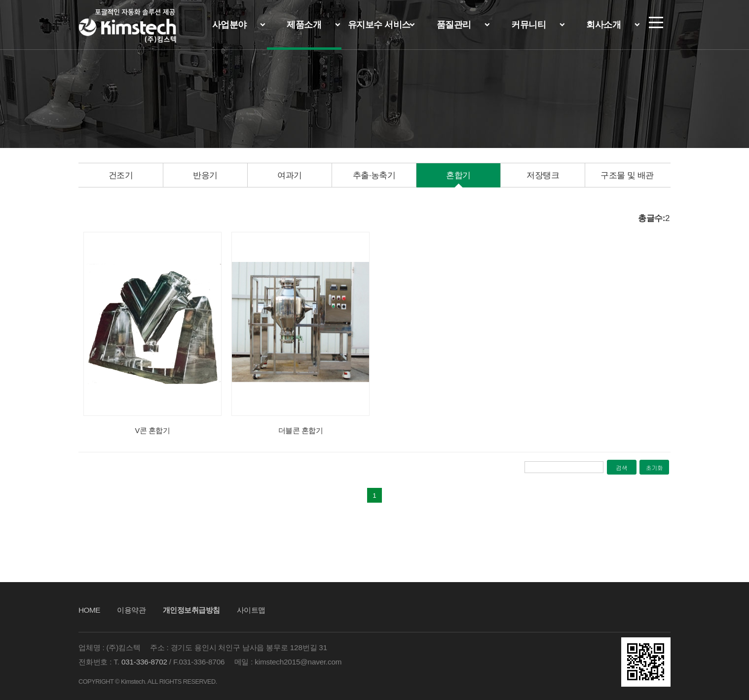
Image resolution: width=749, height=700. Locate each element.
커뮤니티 (528, 25)
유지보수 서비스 (379, 25)
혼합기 (458, 175)
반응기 (205, 175)
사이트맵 (251, 610)
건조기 (121, 175)
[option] (121, 176)
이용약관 (131, 610)
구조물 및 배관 (627, 175)
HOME (89, 610)
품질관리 (454, 25)
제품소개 (304, 25)
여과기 (290, 175)
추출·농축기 (374, 175)
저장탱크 (543, 175)
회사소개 (603, 25)
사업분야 (229, 25)
